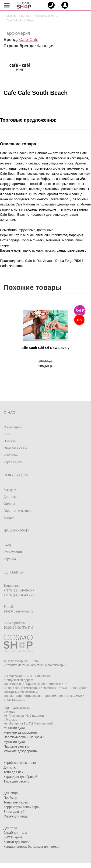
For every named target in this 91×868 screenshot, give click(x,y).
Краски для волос (17, 842)
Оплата (9, 504)
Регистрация (13, 552)
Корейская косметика (20, 763)
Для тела (10, 828)
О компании (12, 427)
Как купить (11, 490)
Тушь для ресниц (16, 781)
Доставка (10, 497)
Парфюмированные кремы (24, 737)
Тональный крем (16, 802)
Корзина (10, 559)
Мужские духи (14, 742)
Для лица (11, 793)
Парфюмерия (17, 33)
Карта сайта (13, 462)
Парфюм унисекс (17, 746)
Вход (7, 545)
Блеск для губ (14, 812)
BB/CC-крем (13, 837)
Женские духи (14, 728)
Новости (10, 441)
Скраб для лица (16, 816)
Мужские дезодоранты (21, 751)
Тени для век (13, 772)
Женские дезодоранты (21, 732)
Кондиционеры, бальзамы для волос (31, 847)
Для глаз (10, 767)
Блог (7, 434)
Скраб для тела (15, 833)
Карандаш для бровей (20, 777)
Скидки (9, 518)
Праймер (10, 798)
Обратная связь (16, 448)
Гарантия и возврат (18, 511)
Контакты (10, 455)
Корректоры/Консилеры (21, 807)
